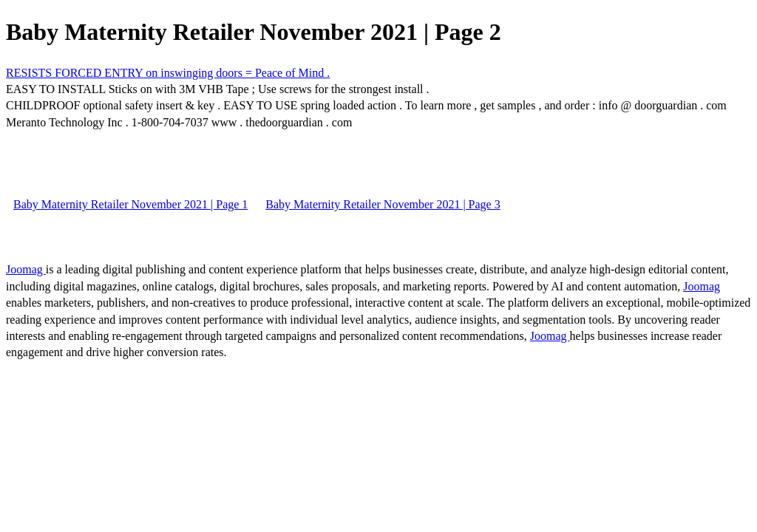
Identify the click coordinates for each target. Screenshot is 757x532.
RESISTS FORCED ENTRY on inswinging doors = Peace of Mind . (168, 73)
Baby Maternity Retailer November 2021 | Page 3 (383, 204)
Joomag (26, 269)
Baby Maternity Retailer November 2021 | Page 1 (130, 204)
